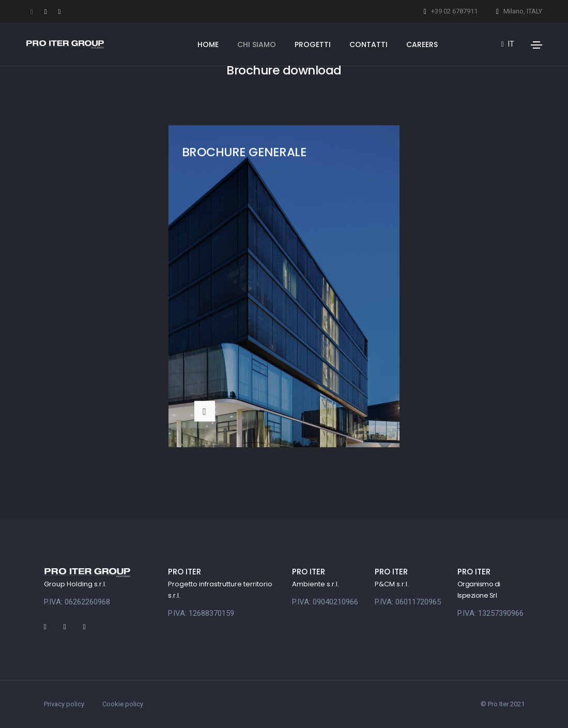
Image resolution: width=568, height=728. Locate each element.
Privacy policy (64, 704)
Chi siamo (257, 44)
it (508, 44)
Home (208, 44)
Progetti (313, 44)
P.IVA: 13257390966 (490, 613)
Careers (422, 44)
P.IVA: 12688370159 (201, 613)
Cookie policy (123, 704)
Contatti (369, 44)
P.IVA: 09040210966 (325, 602)
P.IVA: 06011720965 (408, 602)
